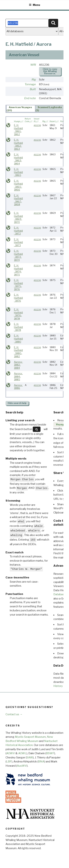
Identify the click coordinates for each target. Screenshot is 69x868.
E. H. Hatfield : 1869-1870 (18, 218)
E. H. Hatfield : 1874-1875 (18, 270)
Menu (34, 5)
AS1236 (37, 125)
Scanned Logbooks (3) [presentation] (49, 109)
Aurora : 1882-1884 (18, 365)
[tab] (21, 109)
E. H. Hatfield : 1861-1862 (18, 130)
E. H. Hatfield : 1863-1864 (18, 159)
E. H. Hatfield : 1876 (18, 298)
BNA (41, 762)
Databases (60, 594)
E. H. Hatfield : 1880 (18, 339)
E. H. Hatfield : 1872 (18, 231)
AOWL (22, 753)
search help (17, 403)
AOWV (11, 753)
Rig (34, 80)
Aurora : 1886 (18, 387)
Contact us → (14, 714)
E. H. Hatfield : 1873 (18, 242)
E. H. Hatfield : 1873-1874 (18, 255)
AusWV (22, 766)
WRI (33, 65)
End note (30, 98)
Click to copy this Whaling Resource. (50, 71)
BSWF (50, 753)
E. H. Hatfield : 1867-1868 (18, 200)
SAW (30, 758)
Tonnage (30, 84)
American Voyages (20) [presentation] (19, 109)
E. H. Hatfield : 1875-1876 (18, 285)
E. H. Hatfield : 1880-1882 (18, 352)
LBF (9, 762)
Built (33, 89)
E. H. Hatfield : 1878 (18, 327)
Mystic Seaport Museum (30, 737)
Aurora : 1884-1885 (18, 376)
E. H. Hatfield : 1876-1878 (18, 314)
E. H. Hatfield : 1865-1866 (18, 185)
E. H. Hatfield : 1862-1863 (18, 144)
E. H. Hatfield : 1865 (18, 172)
